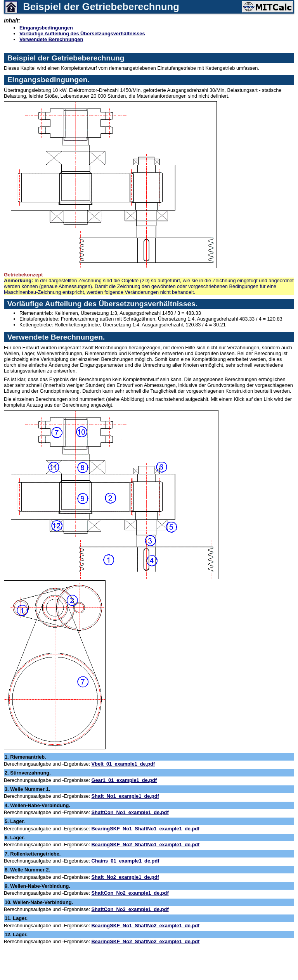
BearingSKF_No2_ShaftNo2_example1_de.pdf (146, 941)
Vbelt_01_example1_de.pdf (123, 764)
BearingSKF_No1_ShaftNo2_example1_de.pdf (146, 926)
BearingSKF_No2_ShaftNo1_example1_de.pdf (146, 845)
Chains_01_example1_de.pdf (126, 861)
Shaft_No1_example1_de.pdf (125, 796)
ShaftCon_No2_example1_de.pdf (130, 893)
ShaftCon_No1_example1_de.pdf (130, 812)
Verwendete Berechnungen (51, 39)
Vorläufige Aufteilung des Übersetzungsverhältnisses (82, 34)
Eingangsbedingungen (46, 28)
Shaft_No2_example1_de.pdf (125, 877)
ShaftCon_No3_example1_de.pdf (130, 909)
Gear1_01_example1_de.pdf (124, 780)
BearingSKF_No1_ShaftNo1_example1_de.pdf (146, 829)
